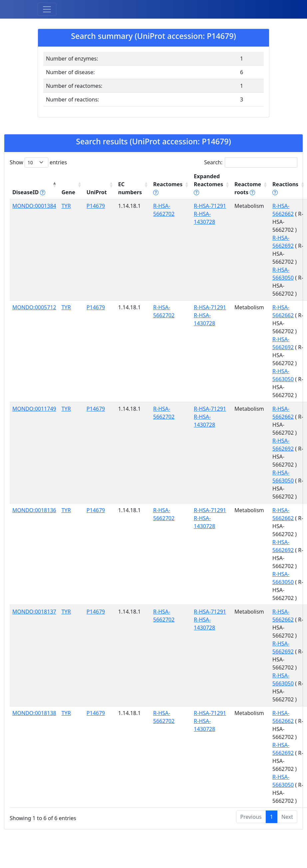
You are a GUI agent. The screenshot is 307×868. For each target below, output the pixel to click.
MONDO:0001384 (34, 206)
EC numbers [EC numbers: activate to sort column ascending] (130, 188)
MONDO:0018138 (34, 713)
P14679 (96, 206)
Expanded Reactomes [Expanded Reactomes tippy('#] (208, 184)
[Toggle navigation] (47, 9)
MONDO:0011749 (34, 409)
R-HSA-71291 (210, 206)
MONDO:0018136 (34, 510)
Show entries (38, 162)
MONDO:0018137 (34, 612)
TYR (66, 206)
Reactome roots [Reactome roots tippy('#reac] (248, 188)
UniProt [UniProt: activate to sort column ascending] (97, 192)
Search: (251, 162)
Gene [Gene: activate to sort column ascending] (68, 192)
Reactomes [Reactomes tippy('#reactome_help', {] (168, 188)
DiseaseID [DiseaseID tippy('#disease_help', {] (29, 192)
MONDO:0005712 (34, 307)
